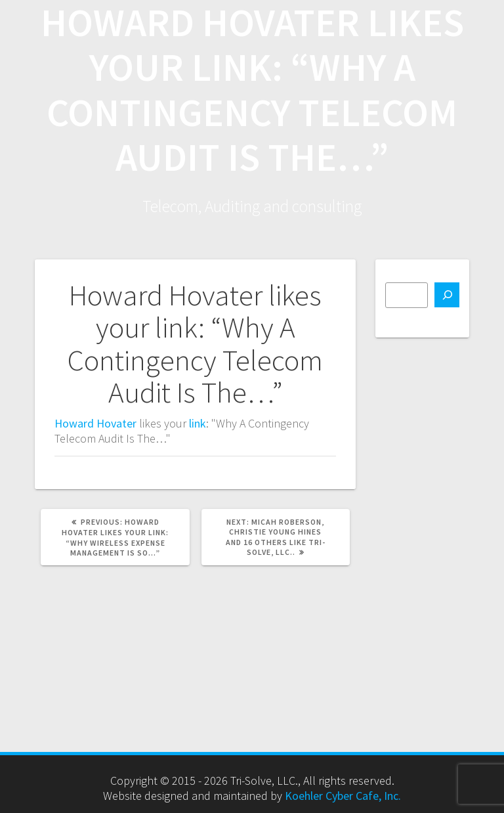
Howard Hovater (95, 423)
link (198, 423)
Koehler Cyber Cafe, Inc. (343, 796)
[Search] (447, 295)
